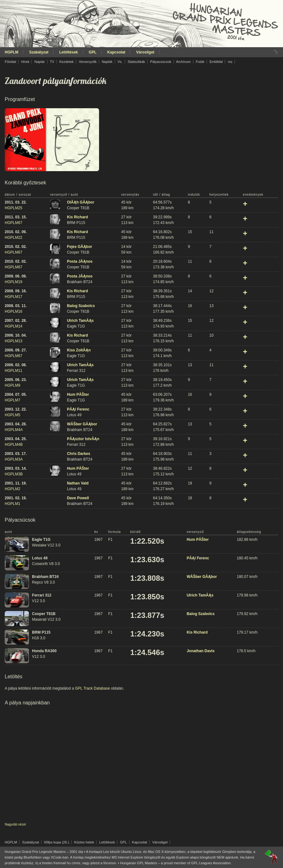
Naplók (107, 62)
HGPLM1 (12, 504)
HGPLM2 (12, 489)
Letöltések (68, 52)
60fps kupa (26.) (57, 842)
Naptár (39, 62)
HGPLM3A (14, 459)
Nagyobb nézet (15, 824)
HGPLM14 (14, 326)
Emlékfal (216, 62)
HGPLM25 (14, 208)
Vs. (120, 62)
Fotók (200, 62)
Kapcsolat (116, 52)
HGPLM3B (14, 474)
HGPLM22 (14, 238)
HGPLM (11, 52)
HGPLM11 (14, 371)
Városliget (145, 52)
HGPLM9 (12, 385)
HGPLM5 (12, 415)
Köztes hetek (84, 842)
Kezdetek (67, 62)
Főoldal (10, 62)
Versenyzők (88, 62)
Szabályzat (39, 52)
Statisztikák (136, 62)
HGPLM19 (14, 282)
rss (230, 62)
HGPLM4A (14, 430)
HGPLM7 (12, 400)
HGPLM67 (14, 223)
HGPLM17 (14, 297)
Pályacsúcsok (161, 62)
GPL (93, 52)
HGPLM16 (14, 311)
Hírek (25, 62)
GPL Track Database (92, 688)
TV (52, 62)
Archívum (183, 62)
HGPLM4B (14, 445)
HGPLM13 (14, 341)
